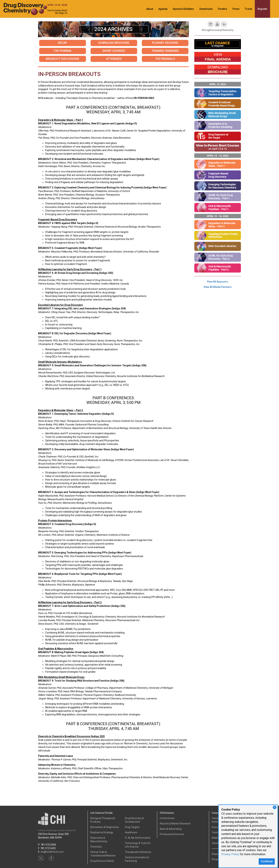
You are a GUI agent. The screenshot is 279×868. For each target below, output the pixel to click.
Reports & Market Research (175, 824)
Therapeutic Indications (138, 852)
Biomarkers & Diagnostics (105, 827)
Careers (216, 843)
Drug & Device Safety (102, 861)
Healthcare (131, 832)
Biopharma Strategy (102, 832)
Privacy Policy (230, 854)
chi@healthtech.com (52, 852)
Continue (267, 861)
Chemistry (96, 847)
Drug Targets (132, 827)
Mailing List (218, 838)
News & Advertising (171, 829)
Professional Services (172, 834)
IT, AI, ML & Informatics (138, 838)
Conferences (167, 818)
